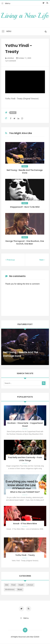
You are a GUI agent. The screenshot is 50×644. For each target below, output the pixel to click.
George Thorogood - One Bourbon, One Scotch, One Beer (25, 242)
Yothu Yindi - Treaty (25, 555)
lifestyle (30, 585)
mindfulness (10, 589)
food (13, 585)
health (21, 585)
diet (7, 585)
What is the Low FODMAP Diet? (25, 492)
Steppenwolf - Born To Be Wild (25, 207)
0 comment (11, 61)
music (13, 113)
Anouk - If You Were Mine (25, 524)
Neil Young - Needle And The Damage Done (25, 171)
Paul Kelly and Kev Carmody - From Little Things (25, 459)
